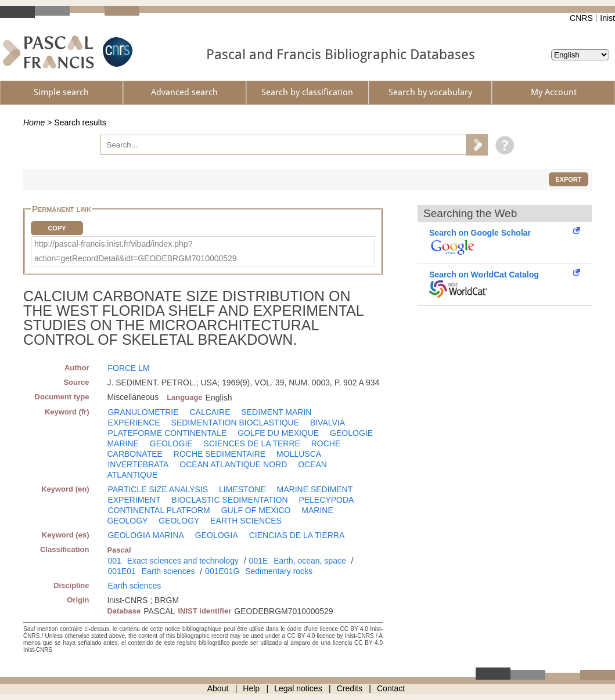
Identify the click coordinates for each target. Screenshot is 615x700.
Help (251, 688)
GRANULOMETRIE (143, 412)
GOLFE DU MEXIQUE (278, 433)
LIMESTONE (242, 489)
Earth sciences (168, 571)
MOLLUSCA (299, 454)
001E (259, 561)
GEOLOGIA (217, 535)
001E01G (222, 571)
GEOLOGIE (171, 443)
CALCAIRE (210, 412)
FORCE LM (128, 368)
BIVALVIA (328, 423)
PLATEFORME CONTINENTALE (167, 433)
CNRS (581, 18)
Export (568, 179)
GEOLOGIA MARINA (145, 535)
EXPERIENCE (134, 423)
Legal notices (298, 688)
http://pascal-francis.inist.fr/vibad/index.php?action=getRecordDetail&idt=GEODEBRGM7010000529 (136, 251)
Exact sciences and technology (183, 561)
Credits (350, 688)
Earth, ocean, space (310, 561)
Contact (391, 688)
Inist (607, 18)
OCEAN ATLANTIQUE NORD (233, 464)
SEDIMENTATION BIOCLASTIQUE (235, 423)
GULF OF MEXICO (256, 510)
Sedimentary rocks (279, 571)
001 (114, 561)
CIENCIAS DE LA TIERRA (297, 535)
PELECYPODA (326, 500)
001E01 (121, 571)
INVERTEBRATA (138, 464)
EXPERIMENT (134, 500)
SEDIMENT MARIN (276, 412)
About (218, 688)
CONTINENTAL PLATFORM (159, 510)
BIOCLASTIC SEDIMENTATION (229, 500)
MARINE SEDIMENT (315, 489)
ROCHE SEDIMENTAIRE (220, 454)
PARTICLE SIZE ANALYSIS (158, 489)
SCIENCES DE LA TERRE (252, 443)
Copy (57, 228)
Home (34, 122)
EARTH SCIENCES (246, 521)
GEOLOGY (179, 521)
